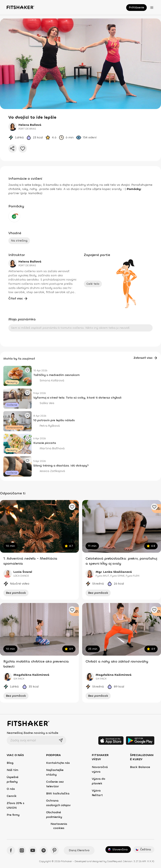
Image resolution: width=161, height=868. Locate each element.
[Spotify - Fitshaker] (44, 850)
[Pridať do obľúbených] (23, 148)
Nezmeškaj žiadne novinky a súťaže (32, 733)
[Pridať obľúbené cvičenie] (72, 507)
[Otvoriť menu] (152, 8)
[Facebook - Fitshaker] (11, 850)
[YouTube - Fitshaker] (33, 850)
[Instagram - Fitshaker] (22, 850)
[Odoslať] (61, 740)
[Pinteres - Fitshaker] (55, 850)
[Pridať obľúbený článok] (27, 370)
